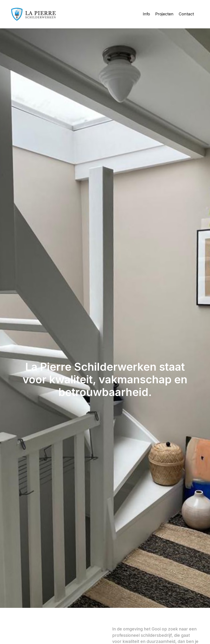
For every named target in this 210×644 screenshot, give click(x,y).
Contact (186, 14)
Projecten (164, 14)
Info (146, 14)
